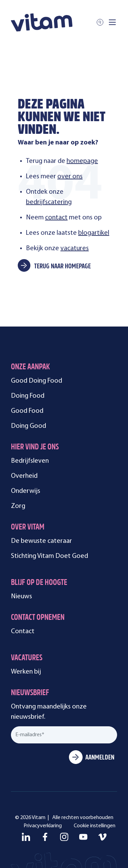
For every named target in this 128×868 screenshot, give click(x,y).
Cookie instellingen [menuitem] (95, 826)
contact (56, 218)
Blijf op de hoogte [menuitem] (39, 583)
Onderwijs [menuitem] (26, 491)
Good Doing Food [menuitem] (37, 381)
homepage (82, 161)
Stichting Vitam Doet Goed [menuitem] (49, 556)
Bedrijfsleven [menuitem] (30, 461)
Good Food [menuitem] (27, 411)
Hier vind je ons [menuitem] (35, 448)
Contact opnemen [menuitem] (38, 618)
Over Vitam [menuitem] (28, 528)
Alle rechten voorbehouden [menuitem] (83, 818)
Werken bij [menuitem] (26, 672)
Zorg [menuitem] (18, 506)
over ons (70, 177)
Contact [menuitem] (23, 631)
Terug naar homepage (62, 267)
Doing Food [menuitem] (28, 396)
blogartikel (94, 233)
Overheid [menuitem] (24, 476)
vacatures (75, 248)
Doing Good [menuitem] (29, 426)
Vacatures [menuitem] (27, 658)
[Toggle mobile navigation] (112, 22)
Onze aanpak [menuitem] (30, 367)
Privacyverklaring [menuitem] (43, 826)
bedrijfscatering (49, 202)
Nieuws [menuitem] (22, 597)
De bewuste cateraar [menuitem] (41, 541)
